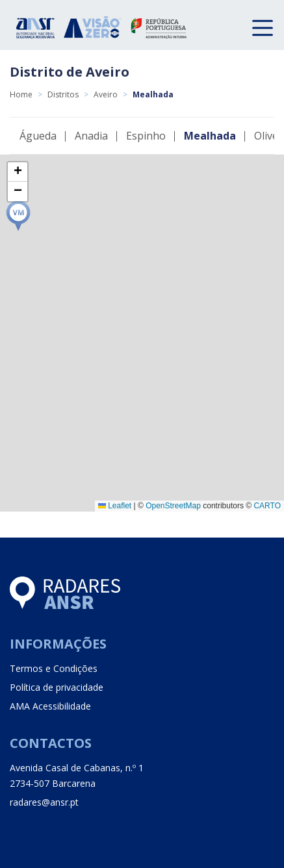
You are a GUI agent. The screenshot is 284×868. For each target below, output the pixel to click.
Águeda (38, 136)
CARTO (267, 506)
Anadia (91, 136)
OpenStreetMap (173, 506)
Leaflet (115, 506)
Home (21, 94)
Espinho (146, 136)
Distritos (63, 94)
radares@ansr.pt (44, 802)
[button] (18, 216)
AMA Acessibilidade (50, 706)
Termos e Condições (54, 668)
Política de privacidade (57, 687)
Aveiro (106, 94)
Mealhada (210, 136)
